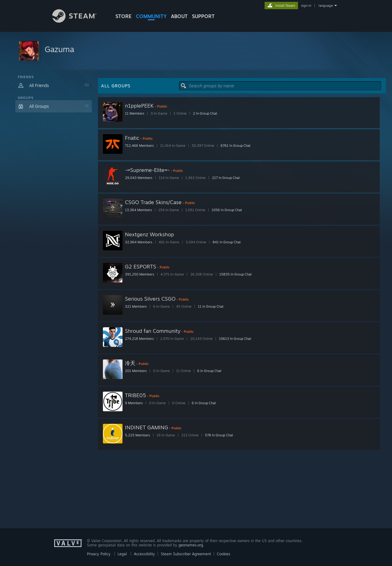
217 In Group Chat (226, 178)
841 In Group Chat (227, 242)
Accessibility (144, 554)
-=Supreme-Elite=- (147, 170)
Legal (122, 554)
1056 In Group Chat (227, 210)
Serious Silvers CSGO (150, 299)
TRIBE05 (136, 395)
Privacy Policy (99, 554)
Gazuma (59, 49)
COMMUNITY (151, 16)
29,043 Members (139, 178)
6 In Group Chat (209, 371)
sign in (306, 6)
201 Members (136, 371)
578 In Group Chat (219, 435)
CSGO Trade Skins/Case (153, 202)
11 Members (135, 113)
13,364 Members (138, 210)
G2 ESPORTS (141, 266)
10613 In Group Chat (235, 339)
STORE (124, 16)
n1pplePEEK (139, 106)
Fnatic (132, 138)
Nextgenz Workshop (149, 234)
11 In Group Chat (211, 306)
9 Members (134, 403)
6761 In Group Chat (236, 146)
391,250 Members (139, 274)
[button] (196, 51)
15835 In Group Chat (236, 274)
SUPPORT (203, 16)
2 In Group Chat (205, 113)
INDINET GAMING (147, 427)
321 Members (136, 306)
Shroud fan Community (153, 331)
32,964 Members (139, 242)
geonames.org (191, 545)
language (326, 6)
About (179, 16)
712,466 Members (139, 146)
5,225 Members (138, 435)
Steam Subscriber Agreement (186, 554)
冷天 (130, 363)
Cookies (224, 554)
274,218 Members (139, 339)
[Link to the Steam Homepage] (79, 21)
